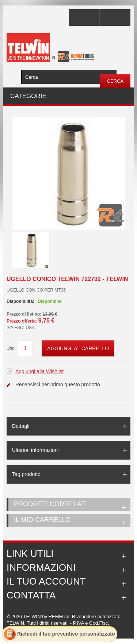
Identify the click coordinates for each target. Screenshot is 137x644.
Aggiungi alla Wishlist (39, 371)
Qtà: (10, 348)
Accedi (115, 17)
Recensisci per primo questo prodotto (58, 385)
